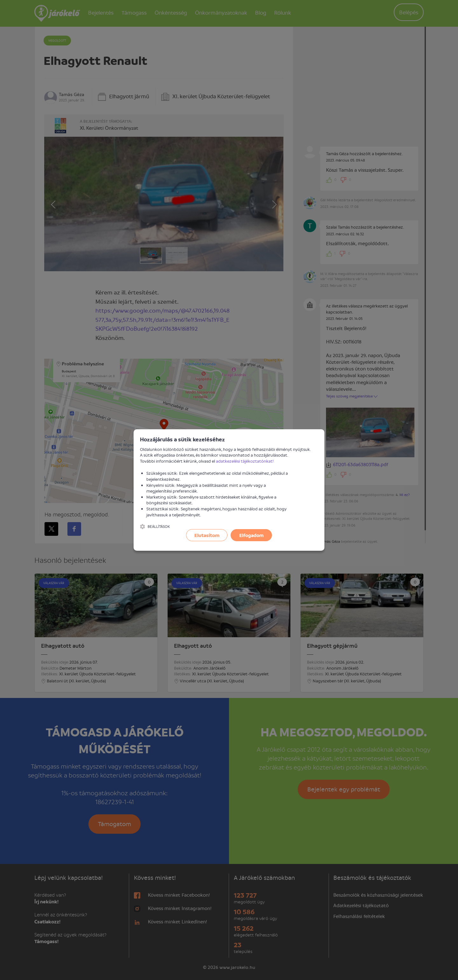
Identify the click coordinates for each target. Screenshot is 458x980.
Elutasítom (207, 535)
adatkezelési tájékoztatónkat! (245, 461)
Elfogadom (251, 535)
